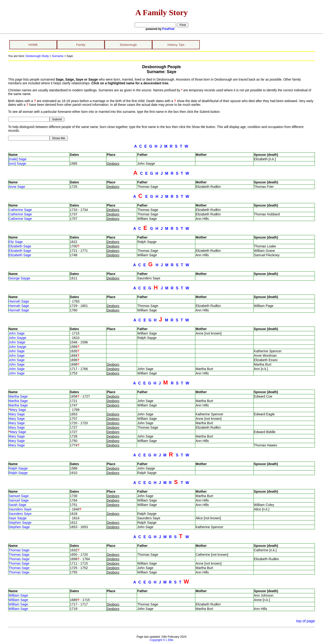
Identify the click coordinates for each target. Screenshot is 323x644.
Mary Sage (18, 410)
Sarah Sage (18, 505)
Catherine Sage (20, 210)
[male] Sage (18, 159)
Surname (58, 56)
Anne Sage (17, 187)
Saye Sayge (18, 518)
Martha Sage (18, 396)
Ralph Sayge (18, 468)
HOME (33, 45)
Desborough (128, 45)
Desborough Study (37, 56)
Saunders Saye (20, 509)
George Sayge (19, 278)
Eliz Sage (16, 242)
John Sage (17, 333)
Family (81, 45)
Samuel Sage (19, 496)
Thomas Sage (19, 550)
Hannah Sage (19, 301)
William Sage (18, 595)
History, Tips (176, 45)
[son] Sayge (18, 164)
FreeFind (168, 29)
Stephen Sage (19, 527)
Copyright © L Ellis (161, 640)
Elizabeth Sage (20, 246)
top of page (305, 621)
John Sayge (18, 338)
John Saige (17, 342)
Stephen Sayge (20, 523)
